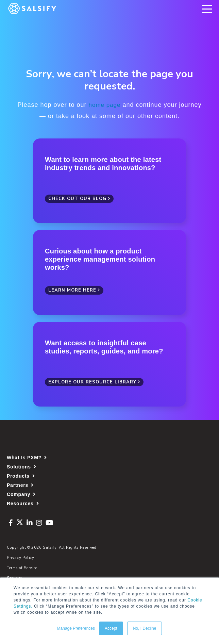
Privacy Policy (21, 557)
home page (105, 105)
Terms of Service (22, 568)
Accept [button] (111, 628)
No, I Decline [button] (145, 628)
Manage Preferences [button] (76, 628)
